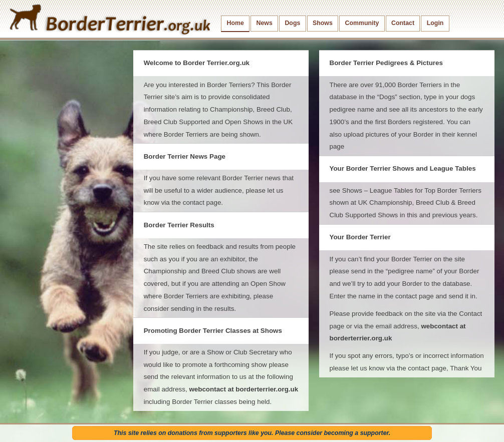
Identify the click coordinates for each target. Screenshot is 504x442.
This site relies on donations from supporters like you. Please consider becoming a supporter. (252, 433)
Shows (323, 23)
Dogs (292, 23)
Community (362, 23)
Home (235, 23)
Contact (403, 23)
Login (435, 23)
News (264, 23)
